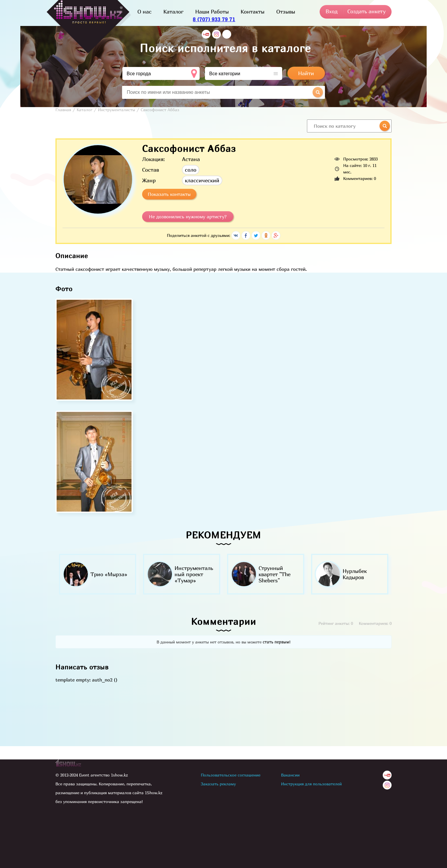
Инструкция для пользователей (311, 784)
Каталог (173, 12)
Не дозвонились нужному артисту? (188, 217)
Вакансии (290, 775)
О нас (144, 12)
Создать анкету (367, 11)
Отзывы (286, 12)
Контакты (253, 12)
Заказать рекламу (218, 784)
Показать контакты (169, 194)
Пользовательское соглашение (231, 775)
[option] (97, 574)
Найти (306, 73)
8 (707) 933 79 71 (214, 19)
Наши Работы (212, 12)
